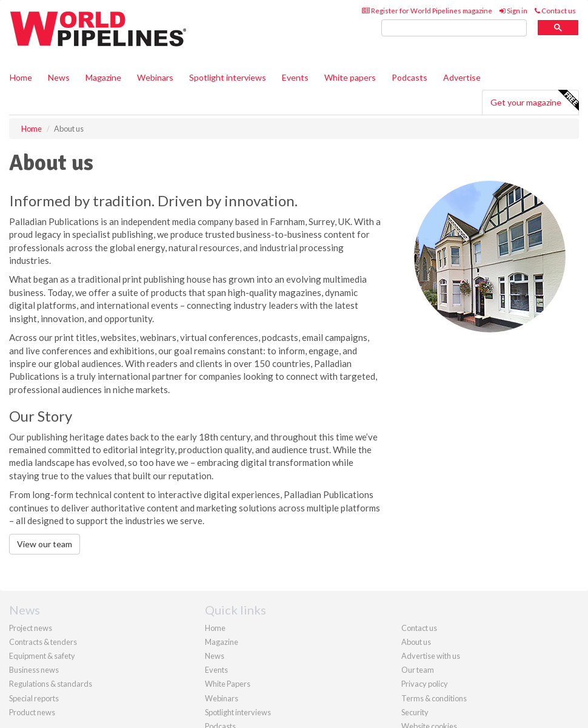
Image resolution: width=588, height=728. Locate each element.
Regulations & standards (51, 684)
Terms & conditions (434, 698)
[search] (454, 28)
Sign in (513, 11)
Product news (32, 712)
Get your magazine (534, 101)
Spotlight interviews (228, 77)
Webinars (155, 77)
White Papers (228, 684)
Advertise (462, 77)
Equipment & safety (42, 656)
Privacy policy (425, 684)
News (215, 656)
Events (295, 77)
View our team (45, 544)
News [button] (59, 77)
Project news (31, 628)
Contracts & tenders (43, 642)
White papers (350, 77)
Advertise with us (431, 656)
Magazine (103, 77)
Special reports (34, 698)
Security (415, 712)
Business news (34, 670)
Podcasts (409, 77)
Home (21, 77)
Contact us (555, 11)
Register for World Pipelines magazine (427, 11)
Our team (418, 670)
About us (416, 642)
